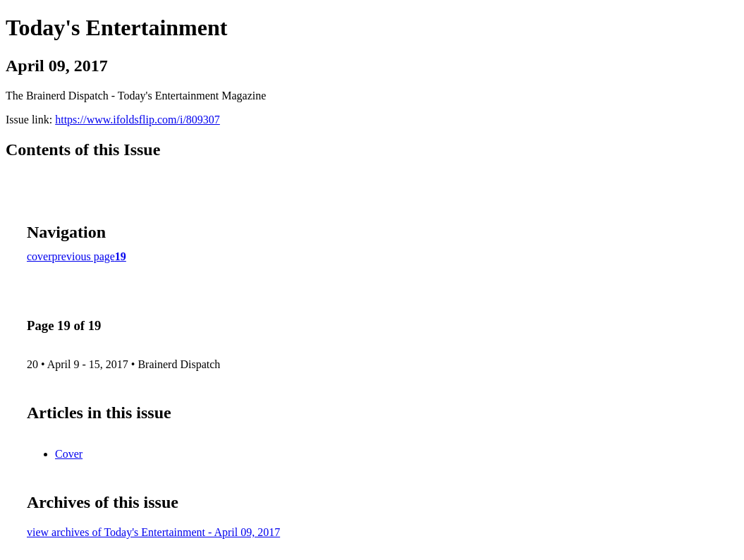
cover (39, 256)
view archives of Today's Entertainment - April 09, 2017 (153, 532)
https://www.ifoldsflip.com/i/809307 (138, 120)
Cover (69, 454)
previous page (84, 256)
